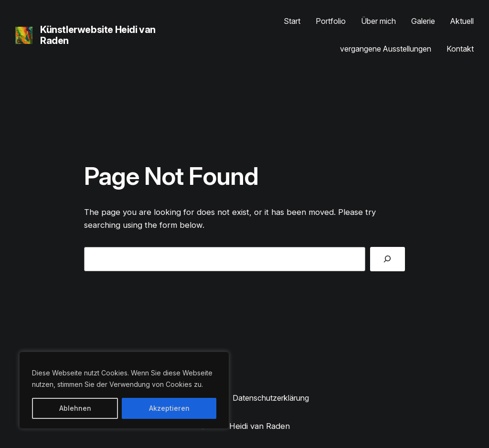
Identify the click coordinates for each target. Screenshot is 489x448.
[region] (124, 390)
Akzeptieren (169, 408)
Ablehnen (75, 408)
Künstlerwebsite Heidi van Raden (98, 35)
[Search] (388, 259)
